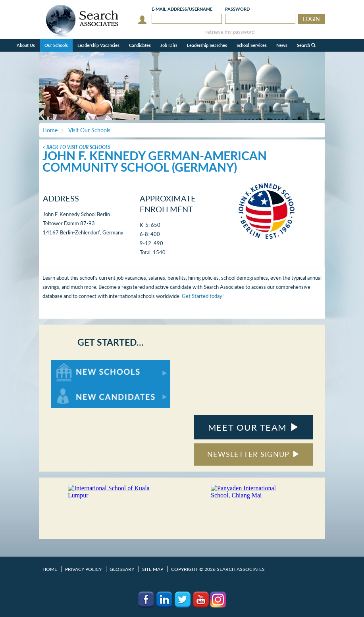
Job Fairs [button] (169, 45)
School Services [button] (252, 45)
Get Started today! (203, 296)
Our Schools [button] (56, 45)
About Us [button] (26, 45)
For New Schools (72, 364)
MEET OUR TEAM (253, 427)
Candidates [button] (140, 45)
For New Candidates (76, 388)
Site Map (153, 569)
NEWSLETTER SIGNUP (253, 454)
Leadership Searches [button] (207, 45)
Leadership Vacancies (98, 45)
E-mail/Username (182, 9)
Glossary (122, 569)
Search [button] (306, 45)
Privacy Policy (83, 569)
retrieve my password (230, 32)
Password (237, 9)
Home (50, 569)
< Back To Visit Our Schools (76, 147)
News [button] (282, 45)
